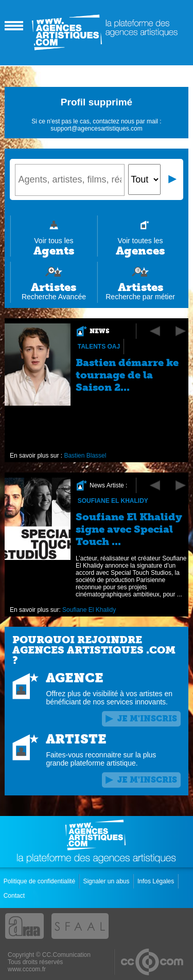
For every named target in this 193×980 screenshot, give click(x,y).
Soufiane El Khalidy (113, 501)
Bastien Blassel (85, 456)
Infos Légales (157, 881)
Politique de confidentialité (40, 881)
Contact (15, 896)
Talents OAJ (99, 347)
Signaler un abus (107, 881)
